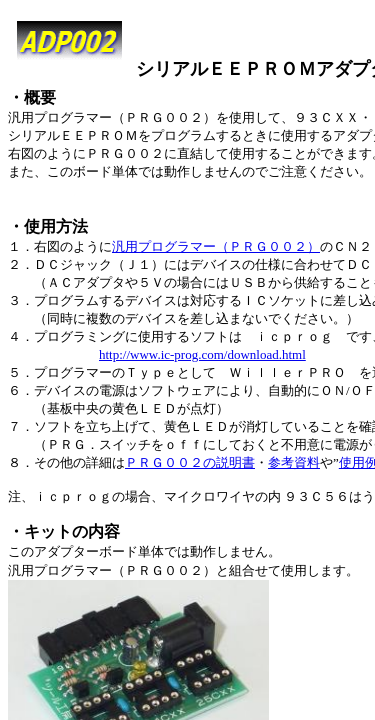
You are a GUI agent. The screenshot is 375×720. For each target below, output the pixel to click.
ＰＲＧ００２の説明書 (190, 462)
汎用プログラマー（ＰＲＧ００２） (216, 246)
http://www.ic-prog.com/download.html (202, 354)
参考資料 (294, 462)
